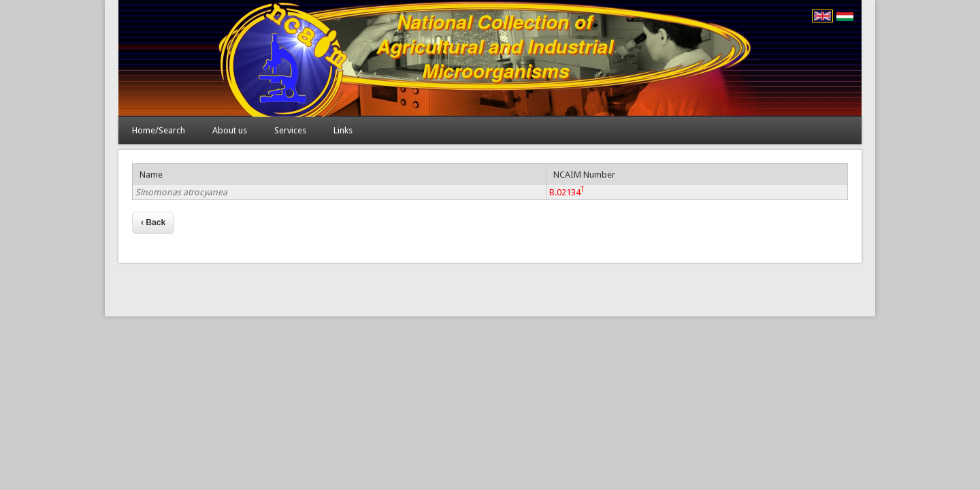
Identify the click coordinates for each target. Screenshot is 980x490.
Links (343, 130)
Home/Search (159, 130)
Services (290, 130)
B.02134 (567, 192)
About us (230, 130)
